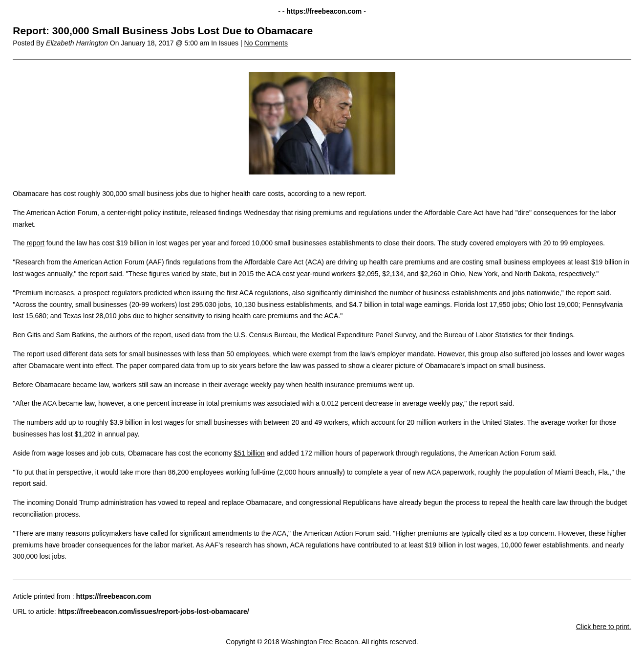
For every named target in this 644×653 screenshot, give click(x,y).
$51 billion (249, 453)
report (35, 243)
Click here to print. (604, 627)
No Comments (266, 43)
